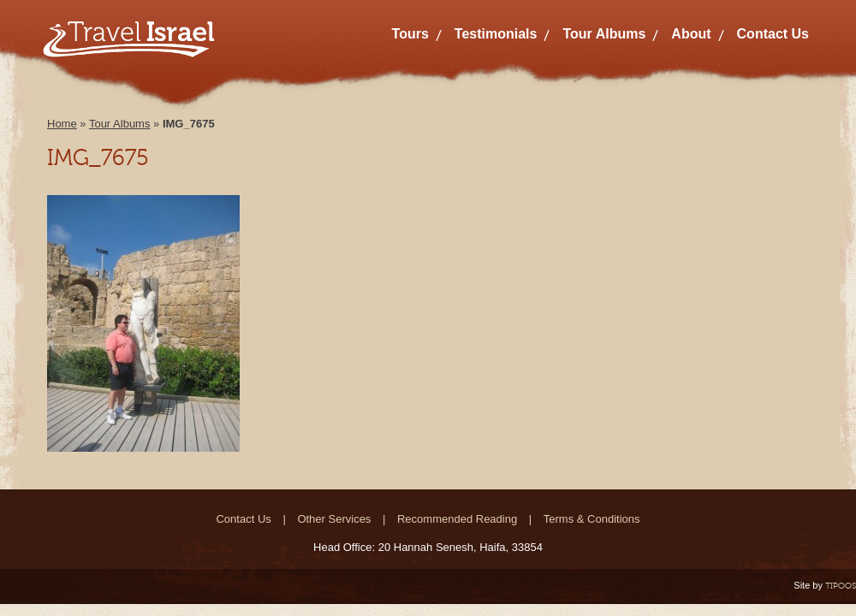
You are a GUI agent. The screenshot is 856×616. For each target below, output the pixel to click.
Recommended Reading (457, 519)
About (691, 34)
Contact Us (773, 34)
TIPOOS (841, 586)
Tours (410, 34)
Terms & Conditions (592, 519)
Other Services (334, 519)
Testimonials (496, 34)
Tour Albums (604, 34)
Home (62, 124)
